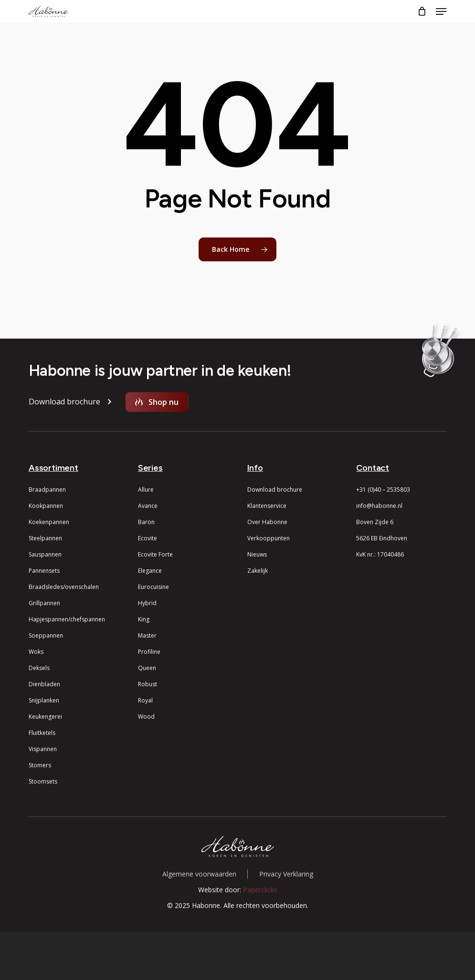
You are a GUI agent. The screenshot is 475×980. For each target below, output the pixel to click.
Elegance (150, 571)
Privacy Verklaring (286, 874)
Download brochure (275, 490)
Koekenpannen (49, 522)
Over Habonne (267, 522)
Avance (148, 506)
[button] (441, 11)
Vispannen (43, 749)
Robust (148, 684)
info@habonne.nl (379, 506)
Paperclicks (260, 890)
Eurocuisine (153, 587)
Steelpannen (45, 538)
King (144, 619)
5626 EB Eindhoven (382, 538)
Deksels (39, 668)
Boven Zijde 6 (375, 522)
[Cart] (422, 11)
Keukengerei (45, 717)
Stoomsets (43, 781)
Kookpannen (46, 506)
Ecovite (148, 538)
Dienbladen (44, 684)
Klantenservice (267, 506)
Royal (145, 700)
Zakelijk (258, 571)
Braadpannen (47, 490)
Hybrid (147, 603)
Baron (146, 522)
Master (147, 635)
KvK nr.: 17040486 (380, 554)
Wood (146, 717)
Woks (36, 652)
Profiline (149, 652)
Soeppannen (46, 635)
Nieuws (257, 554)
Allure (146, 490)
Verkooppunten (269, 538)
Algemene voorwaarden (199, 874)
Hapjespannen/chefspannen (67, 619)
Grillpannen (44, 603)
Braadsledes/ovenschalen (64, 587)
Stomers (40, 765)
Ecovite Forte (155, 554)
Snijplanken (44, 700)
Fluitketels (42, 733)
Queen (147, 668)
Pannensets (44, 571)
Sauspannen (45, 554)
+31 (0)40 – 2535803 (383, 490)
